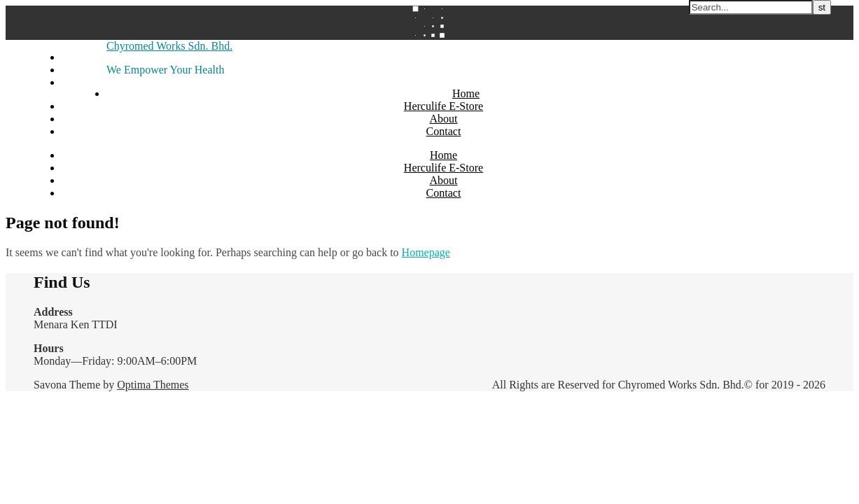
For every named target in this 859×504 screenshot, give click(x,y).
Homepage (426, 252)
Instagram (84, 70)
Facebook (83, 57)
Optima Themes (153, 385)
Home (466, 93)
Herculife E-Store (444, 106)
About (444, 119)
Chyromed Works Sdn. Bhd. (169, 46)
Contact (444, 131)
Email (75, 82)
